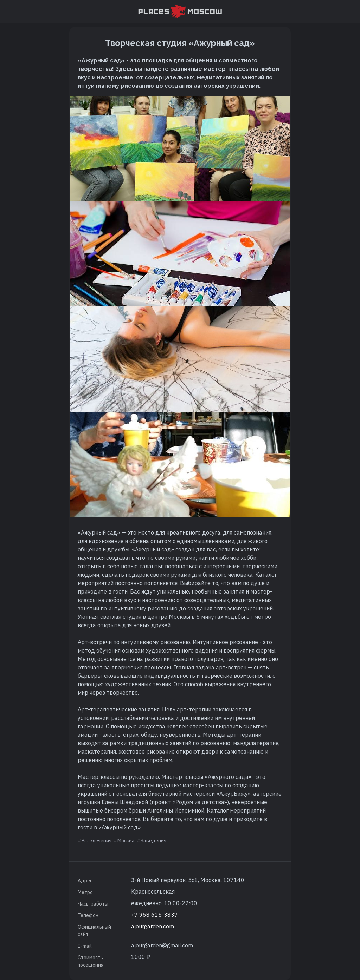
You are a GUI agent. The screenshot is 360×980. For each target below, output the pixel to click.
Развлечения (97, 841)
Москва (126, 841)
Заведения (153, 841)
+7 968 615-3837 (155, 915)
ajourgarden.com (153, 926)
